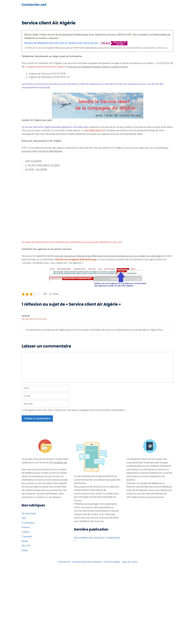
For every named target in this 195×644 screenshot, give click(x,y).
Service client (29, 514)
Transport (27, 537)
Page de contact (130, 562)
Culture (26, 532)
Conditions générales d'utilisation (87, 562)
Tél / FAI (26, 546)
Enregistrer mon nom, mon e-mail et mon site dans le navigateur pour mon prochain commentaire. (75, 410)
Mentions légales (112, 562)
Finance (26, 527)
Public (25, 550)
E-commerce (28, 523)
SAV (24, 518)
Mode (25, 541)
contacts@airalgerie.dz (94, 130)
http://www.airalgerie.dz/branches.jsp (76, 260)
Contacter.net (34, 5)
